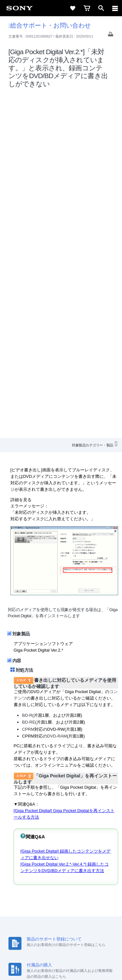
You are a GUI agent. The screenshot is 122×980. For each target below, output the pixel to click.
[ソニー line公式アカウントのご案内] (40, 897)
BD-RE (29, 377)
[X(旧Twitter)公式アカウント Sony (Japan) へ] (54, 897)
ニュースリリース (29, 882)
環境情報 (61, 882)
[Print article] (111, 36)
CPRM (28, 384)
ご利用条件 (61, 934)
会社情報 (32, 873)
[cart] (87, 8)
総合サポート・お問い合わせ (50, 25)
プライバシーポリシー (61, 941)
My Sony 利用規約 (92, 882)
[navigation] (115, 8)
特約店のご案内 (84, 873)
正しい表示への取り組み (61, 948)
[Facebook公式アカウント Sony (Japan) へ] (82, 897)
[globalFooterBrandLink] (61, 967)
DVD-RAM (57, 391)
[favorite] (73, 8)
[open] (101, 8)
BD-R (27, 370)
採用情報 (55, 873)
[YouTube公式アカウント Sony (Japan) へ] (68, 897)
